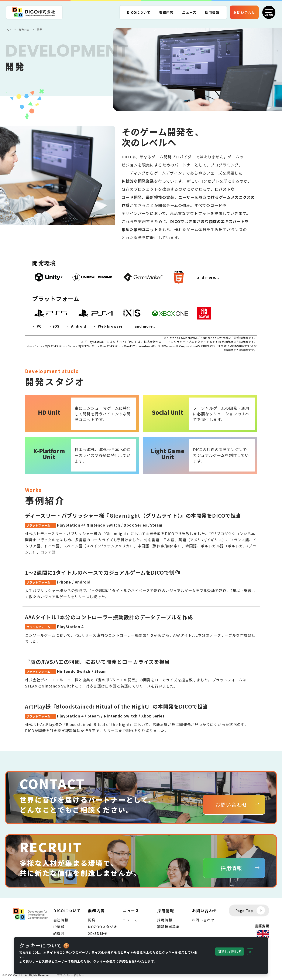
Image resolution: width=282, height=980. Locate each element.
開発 (92, 920)
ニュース (189, 12)
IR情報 (59, 927)
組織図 (59, 933)
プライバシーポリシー (71, 975)
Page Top (250, 910)
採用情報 (165, 920)
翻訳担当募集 (168, 927)
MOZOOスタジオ (103, 927)
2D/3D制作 (97, 933)
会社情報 (61, 920)
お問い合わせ (203, 920)
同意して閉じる (230, 952)
